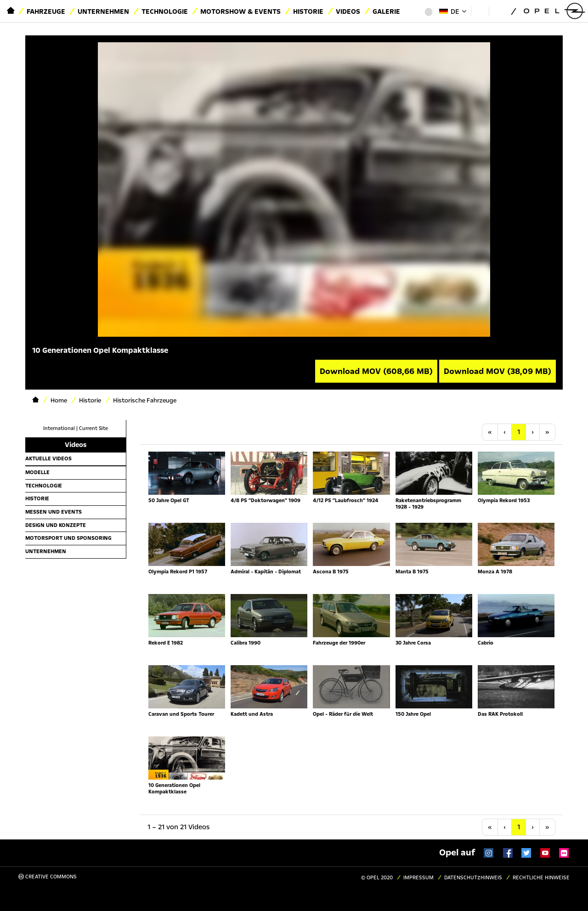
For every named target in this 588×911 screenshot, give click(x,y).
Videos (348, 11)
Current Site (93, 428)
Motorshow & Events (240, 11)
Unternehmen (103, 11)
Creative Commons (48, 877)
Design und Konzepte (56, 525)
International (59, 428)
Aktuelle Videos (48, 458)
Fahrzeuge (46, 11)
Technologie (165, 11)
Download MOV (376, 371)
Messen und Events (54, 512)
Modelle (37, 472)
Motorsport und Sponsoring (68, 538)
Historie (308, 11)
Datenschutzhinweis (473, 878)
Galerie (386, 11)
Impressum (418, 878)
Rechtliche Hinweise (541, 878)
